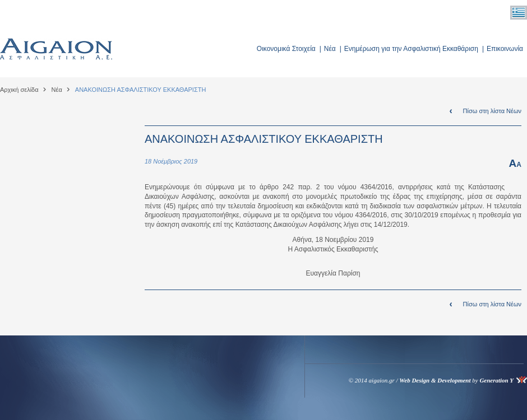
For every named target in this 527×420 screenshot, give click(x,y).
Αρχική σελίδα (19, 90)
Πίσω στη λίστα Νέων (492, 111)
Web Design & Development (435, 380)
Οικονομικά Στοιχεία (286, 49)
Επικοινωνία (505, 49)
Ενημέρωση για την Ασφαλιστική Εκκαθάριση (411, 49)
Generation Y (496, 380)
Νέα (330, 49)
